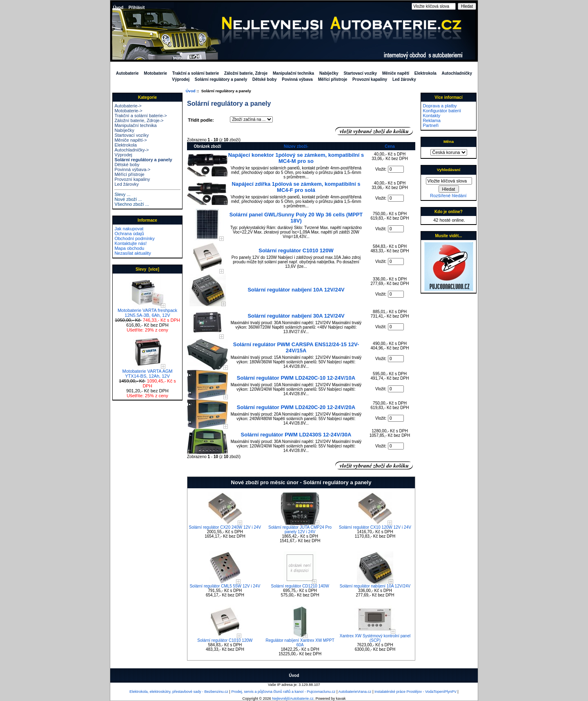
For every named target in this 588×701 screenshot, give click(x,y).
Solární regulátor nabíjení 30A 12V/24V (296, 316)
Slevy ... (122, 194)
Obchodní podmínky (134, 238)
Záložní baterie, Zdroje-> (139, 120)
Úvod (118, 8)
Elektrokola (425, 73)
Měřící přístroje (333, 79)
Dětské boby (264, 79)
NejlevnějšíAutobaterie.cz (293, 699)
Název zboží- (296, 146)
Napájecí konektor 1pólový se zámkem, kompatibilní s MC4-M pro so (296, 158)
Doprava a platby (440, 106)
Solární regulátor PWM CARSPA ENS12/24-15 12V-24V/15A (296, 347)
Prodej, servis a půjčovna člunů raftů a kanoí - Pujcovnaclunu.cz (283, 692)
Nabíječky (329, 73)
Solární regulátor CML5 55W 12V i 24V (225, 586)
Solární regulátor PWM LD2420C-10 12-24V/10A (296, 378)
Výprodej (181, 79)
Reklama (431, 120)
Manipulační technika (293, 73)
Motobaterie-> (128, 111)
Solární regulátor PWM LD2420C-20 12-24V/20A (296, 407)
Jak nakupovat (129, 229)
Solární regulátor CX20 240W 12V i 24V (225, 527)
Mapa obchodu (129, 248)
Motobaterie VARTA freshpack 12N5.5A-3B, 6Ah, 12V (147, 311)
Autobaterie (127, 73)
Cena (390, 146)
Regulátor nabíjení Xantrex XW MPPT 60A (300, 643)
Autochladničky (457, 73)
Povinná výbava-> (132, 169)
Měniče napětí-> (130, 140)
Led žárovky (404, 79)
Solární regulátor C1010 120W (296, 250)
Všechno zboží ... (131, 204)
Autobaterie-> (128, 106)
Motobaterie (155, 73)
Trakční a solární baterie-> (140, 116)
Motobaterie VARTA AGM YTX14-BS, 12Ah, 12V (148, 372)
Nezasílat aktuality (133, 253)
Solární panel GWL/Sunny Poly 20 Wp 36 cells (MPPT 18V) (296, 218)
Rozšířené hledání (448, 196)
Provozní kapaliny (370, 79)
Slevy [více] (147, 269)
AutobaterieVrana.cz (355, 692)
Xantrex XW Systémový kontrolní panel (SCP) (375, 638)
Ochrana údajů (129, 234)
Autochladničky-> (131, 150)
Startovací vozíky (360, 73)
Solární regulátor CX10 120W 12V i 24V (375, 527)
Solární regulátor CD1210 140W (300, 586)
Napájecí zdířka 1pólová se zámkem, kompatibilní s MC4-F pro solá (296, 187)
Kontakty (431, 116)
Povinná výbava (297, 79)
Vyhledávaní (449, 170)
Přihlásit (137, 8)
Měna (449, 141)
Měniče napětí (396, 73)
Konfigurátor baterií (442, 111)
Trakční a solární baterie (196, 73)
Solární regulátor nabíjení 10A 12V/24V (296, 290)
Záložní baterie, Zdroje (246, 73)
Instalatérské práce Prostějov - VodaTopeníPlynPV (415, 692)
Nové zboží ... (128, 199)
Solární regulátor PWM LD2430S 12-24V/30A (296, 435)
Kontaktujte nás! (130, 243)
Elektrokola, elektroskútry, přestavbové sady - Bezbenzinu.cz (179, 692)
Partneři (431, 125)
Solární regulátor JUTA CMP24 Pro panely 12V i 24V (300, 530)
